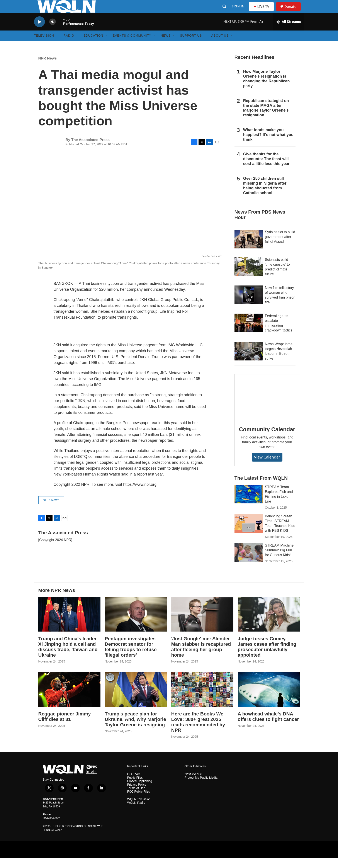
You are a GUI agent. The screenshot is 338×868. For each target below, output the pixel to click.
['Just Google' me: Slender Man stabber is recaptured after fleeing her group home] (202, 624)
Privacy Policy (137, 794)
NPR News (48, 68)
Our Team (134, 784)
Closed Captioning (140, 791)
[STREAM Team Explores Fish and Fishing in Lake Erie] (249, 504)
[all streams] (289, 32)
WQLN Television (139, 809)
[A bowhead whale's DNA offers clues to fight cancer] (269, 699)
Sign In (239, 11)
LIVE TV (263, 11)
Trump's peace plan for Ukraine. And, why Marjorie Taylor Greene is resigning (136, 729)
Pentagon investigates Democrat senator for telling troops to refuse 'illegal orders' (131, 657)
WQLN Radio (136, 813)
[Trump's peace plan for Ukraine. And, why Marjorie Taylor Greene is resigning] (136, 699)
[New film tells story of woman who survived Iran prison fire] (249, 305)
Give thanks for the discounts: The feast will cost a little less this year (266, 169)
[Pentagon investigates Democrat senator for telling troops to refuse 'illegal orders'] (136, 624)
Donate (293, 11)
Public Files (135, 787)
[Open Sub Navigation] (57, 45)
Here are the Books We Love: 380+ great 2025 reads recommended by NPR (198, 732)
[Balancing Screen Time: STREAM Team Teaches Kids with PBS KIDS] (249, 533)
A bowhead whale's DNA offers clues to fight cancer (268, 726)
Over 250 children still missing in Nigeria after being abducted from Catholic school (265, 195)
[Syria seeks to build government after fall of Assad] (249, 249)
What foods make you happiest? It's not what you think (268, 144)
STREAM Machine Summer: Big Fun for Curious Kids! (279, 560)
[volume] (53, 32)
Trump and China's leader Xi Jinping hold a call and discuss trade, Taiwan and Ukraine (68, 657)
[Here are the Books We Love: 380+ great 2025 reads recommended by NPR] (202, 699)
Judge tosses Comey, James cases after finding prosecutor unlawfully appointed (267, 657)
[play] (39, 32)
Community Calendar (267, 439)
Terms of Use (136, 798)
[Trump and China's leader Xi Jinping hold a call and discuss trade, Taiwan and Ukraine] (69, 624)
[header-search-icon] (225, 11)
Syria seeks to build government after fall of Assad (280, 247)
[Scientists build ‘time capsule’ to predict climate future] (249, 277)
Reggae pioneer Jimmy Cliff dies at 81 (65, 726)
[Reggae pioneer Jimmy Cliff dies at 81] (69, 699)
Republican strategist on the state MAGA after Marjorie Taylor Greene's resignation (266, 118)
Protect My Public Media (201, 787)
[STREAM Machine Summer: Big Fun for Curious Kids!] (249, 562)
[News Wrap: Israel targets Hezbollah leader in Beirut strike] (249, 361)
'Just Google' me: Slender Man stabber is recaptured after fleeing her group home (201, 657)
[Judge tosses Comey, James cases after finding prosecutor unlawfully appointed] (269, 624)
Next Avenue (193, 784)
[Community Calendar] (267, 407)
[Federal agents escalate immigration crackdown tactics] (249, 333)
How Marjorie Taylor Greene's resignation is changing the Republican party (267, 88)
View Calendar (267, 467)
